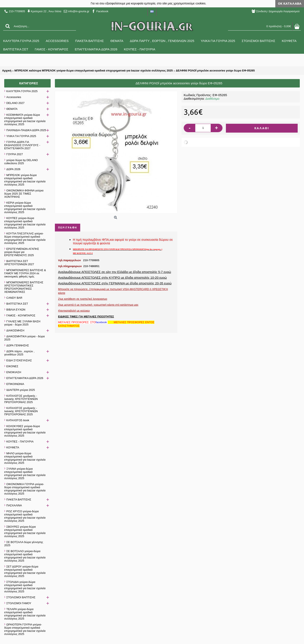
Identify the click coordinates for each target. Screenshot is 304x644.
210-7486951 (92, 266)
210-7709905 (91, 260)
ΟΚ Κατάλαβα (290, 3)
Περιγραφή (68, 228)
